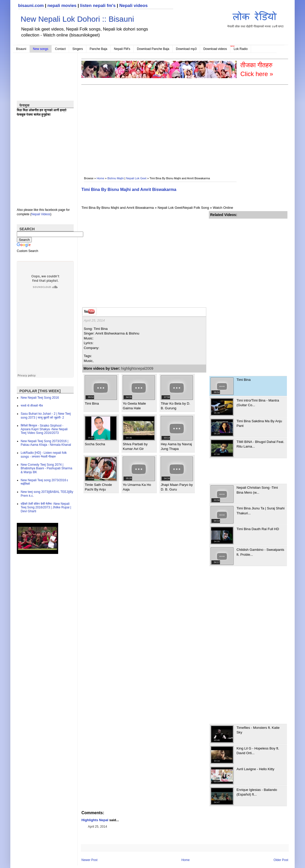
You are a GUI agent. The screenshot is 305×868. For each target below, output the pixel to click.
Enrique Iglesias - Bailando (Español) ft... (257, 792)
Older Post (281, 860)
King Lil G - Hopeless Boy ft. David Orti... (258, 751)
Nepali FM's (122, 49)
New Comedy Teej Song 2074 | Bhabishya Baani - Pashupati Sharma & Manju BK (46, 468)
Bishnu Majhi (116, 178)
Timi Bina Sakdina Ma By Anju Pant (259, 423)
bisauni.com (31, 6)
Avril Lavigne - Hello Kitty (255, 769)
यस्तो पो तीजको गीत (32, 406)
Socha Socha (95, 444)
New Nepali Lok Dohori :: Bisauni (77, 19)
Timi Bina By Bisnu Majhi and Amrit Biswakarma (129, 190)
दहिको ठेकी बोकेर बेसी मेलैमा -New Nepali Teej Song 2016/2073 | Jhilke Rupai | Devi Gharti (46, 507)
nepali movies (62, 6)
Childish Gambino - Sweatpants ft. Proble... (260, 552)
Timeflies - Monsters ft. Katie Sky (258, 730)
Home (100, 178)
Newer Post (89, 860)
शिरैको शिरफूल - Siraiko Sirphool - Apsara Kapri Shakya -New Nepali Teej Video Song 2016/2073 (44, 429)
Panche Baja (98, 49)
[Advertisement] (173, 127)
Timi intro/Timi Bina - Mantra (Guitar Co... (258, 403)
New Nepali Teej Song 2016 (40, 398)
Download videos (215, 49)
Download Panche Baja (153, 49)
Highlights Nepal (95, 820)
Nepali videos (133, 6)
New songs (40, 49)
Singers (78, 49)
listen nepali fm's (98, 6)
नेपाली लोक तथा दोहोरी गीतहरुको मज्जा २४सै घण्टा (255, 18)
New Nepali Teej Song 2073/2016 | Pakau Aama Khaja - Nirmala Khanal (46, 443)
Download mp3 (186, 49)
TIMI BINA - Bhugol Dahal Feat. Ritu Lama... (260, 444)
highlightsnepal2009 (137, 368)
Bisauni (21, 49)
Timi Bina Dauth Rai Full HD (258, 529)
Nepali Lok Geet (136, 178)
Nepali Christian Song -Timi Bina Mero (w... (257, 490)
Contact (60, 49)
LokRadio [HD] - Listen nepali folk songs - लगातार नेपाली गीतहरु (44, 455)
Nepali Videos (41, 214)
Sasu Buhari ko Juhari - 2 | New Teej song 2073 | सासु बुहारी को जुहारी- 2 (46, 416)
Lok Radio (241, 49)
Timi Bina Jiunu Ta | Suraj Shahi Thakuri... (261, 511)
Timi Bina (92, 403)
